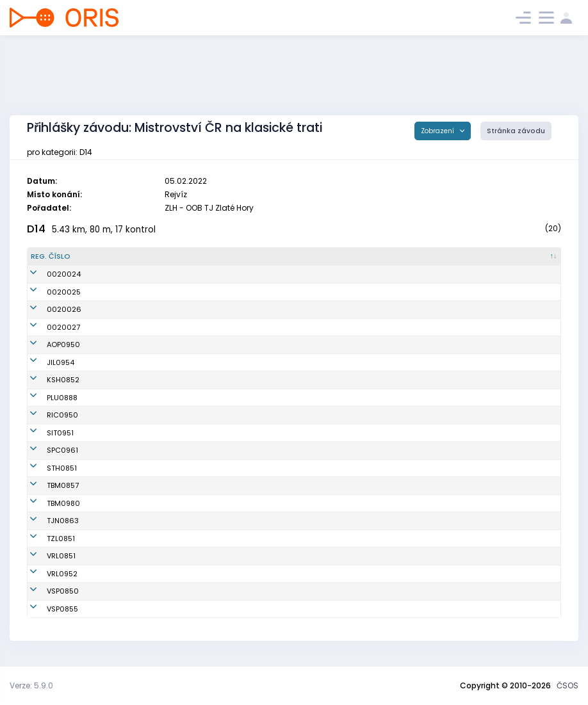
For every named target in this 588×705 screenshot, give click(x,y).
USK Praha (289, 591)
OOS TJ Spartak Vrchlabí (314, 556)
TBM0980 (47, 503)
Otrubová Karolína (151, 398)
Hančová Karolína (151, 574)
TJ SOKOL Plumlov (302, 398)
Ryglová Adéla (144, 485)
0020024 (48, 274)
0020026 (48, 309)
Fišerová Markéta (149, 539)
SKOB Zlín (287, 539)
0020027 (47, 327)
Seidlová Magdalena (156, 415)
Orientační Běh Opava (310, 344)
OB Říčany (289, 415)
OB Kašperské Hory (304, 380)
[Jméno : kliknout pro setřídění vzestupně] (191, 257)
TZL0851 (45, 539)
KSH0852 (47, 380)
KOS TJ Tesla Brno (302, 485)
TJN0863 (47, 521)
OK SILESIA (289, 433)
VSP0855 (46, 609)
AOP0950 (47, 344)
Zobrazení (438, 131)
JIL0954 (45, 362)
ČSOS (568, 685)
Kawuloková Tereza (153, 433)
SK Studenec (293, 468)
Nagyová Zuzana (149, 521)
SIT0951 (44, 433)
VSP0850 (47, 591)
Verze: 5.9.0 (31, 685)
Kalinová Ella (141, 450)
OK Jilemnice (294, 362)
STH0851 (46, 468)
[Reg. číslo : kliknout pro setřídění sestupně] (71, 257)
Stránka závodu (516, 131)
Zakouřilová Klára (150, 591)
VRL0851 (45, 556)
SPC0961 (46, 450)
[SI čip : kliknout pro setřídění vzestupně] (526, 257)
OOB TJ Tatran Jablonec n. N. (321, 521)
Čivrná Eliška (141, 556)
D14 (36, 229)
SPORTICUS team (301, 450)
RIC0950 (46, 415)
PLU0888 (46, 398)
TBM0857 (47, 485)
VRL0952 (46, 574)
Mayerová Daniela (151, 380)
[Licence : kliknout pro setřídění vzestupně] (455, 257)
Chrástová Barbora (152, 468)
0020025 (48, 292)
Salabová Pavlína (150, 362)
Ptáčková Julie (144, 503)
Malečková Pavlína (152, 609)
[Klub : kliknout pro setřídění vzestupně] (343, 257)
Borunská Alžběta (149, 344)
